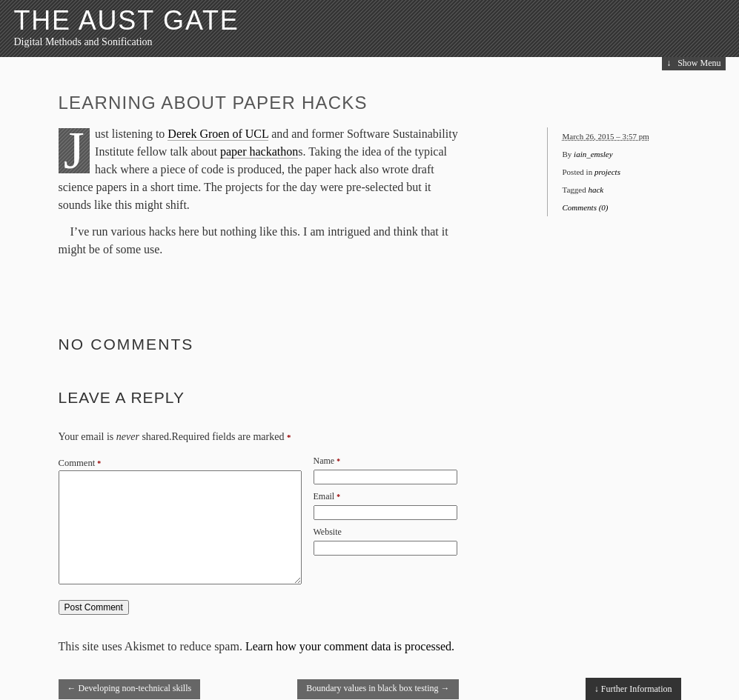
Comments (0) (586, 207)
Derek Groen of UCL (218, 134)
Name (324, 461)
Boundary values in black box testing (378, 688)
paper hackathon (259, 151)
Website (328, 532)
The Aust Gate (127, 20)
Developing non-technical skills (130, 688)
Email (324, 496)
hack (596, 190)
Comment (80, 463)
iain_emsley (593, 154)
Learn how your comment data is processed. (350, 646)
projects (607, 172)
